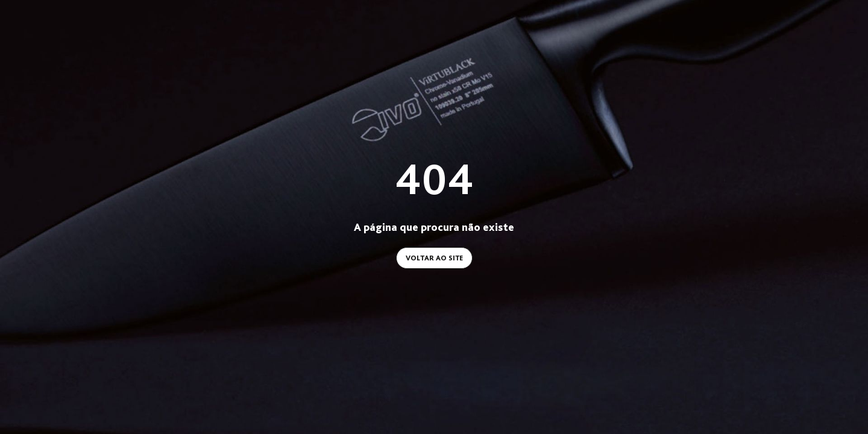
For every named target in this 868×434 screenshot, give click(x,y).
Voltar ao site (434, 258)
